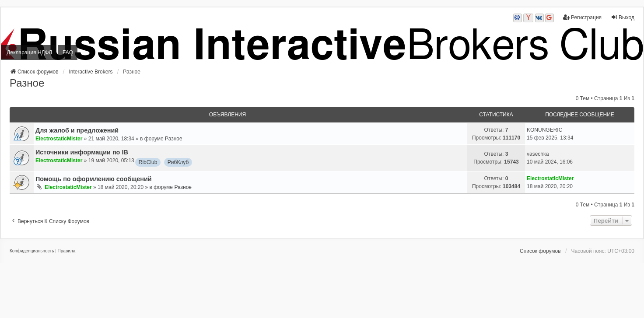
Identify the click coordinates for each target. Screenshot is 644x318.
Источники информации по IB (82, 152)
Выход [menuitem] (623, 17)
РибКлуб (178, 162)
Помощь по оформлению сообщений (94, 179)
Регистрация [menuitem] (582, 17)
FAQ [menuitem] (68, 52)
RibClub (148, 162)
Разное (27, 83)
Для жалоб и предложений (77, 130)
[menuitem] (32, 251)
